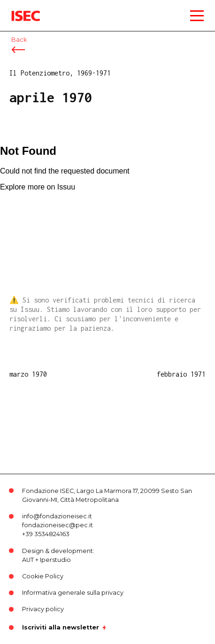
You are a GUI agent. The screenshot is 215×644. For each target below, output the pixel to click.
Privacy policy (43, 609)
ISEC (19, 9)
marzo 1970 (28, 374)
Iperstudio (55, 560)
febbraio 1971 (181, 374)
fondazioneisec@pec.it (58, 525)
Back (19, 40)
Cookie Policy (43, 576)
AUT (28, 560)
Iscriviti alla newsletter (61, 628)
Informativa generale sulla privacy (73, 593)
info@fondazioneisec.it (57, 516)
